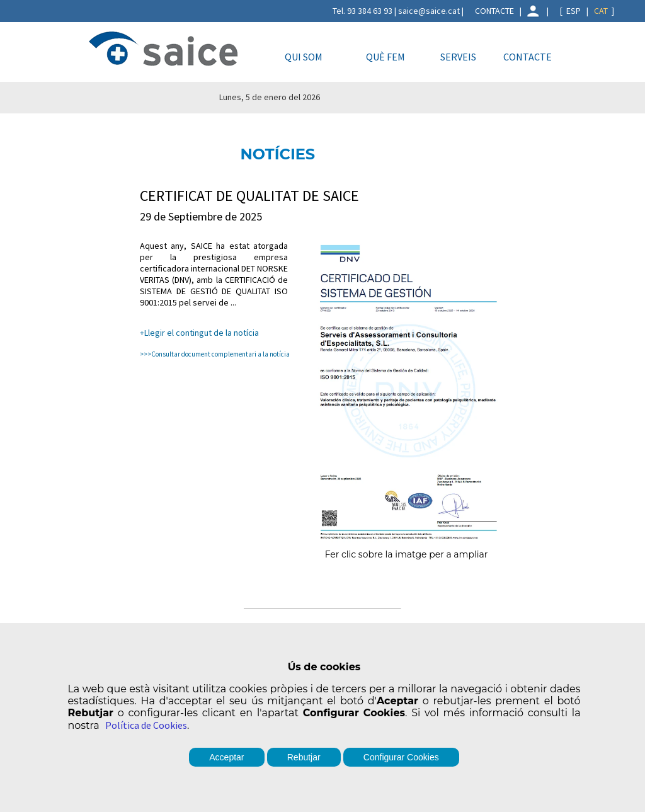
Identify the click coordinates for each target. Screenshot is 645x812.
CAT (601, 11)
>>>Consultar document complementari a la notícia (215, 354)
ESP (574, 11)
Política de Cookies (146, 725)
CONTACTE (494, 11)
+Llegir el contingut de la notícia (199, 333)
